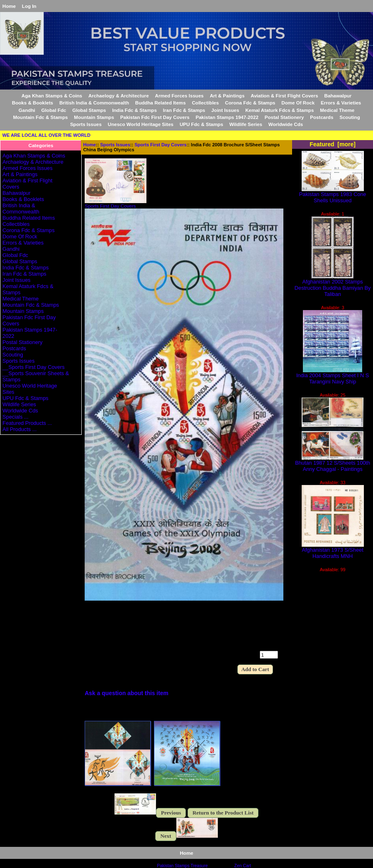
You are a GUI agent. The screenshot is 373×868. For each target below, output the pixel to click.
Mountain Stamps (94, 117)
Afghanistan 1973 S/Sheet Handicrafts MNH (333, 550)
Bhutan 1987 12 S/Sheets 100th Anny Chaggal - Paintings (333, 463)
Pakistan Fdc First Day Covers (155, 117)
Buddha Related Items (161, 103)
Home (9, 6)
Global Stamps (89, 110)
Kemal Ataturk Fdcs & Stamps (279, 110)
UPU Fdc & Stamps (201, 124)
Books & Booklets (33, 103)
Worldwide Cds (286, 124)
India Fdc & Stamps (134, 110)
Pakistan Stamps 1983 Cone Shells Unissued (333, 195)
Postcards (322, 117)
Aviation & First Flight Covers (284, 96)
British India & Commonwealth (94, 103)
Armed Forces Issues (179, 96)
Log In (29, 6)
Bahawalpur (338, 96)
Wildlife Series (246, 124)
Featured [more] (333, 144)
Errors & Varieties (341, 103)
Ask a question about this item (127, 693)
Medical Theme (337, 110)
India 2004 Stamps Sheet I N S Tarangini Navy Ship (333, 376)
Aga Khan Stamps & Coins (52, 96)
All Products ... (20, 429)
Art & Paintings (227, 96)
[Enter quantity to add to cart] (269, 655)
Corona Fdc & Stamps (250, 103)
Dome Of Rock (298, 103)
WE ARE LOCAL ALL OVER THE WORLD (46, 135)
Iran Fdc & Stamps (184, 110)
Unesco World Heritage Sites (141, 124)
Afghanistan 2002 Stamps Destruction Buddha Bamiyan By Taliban (333, 285)
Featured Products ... (27, 423)
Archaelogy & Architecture (119, 96)
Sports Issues (115, 145)
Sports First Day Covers (161, 145)
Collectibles (205, 103)
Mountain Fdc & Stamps (40, 117)
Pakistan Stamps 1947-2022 (227, 117)
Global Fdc (54, 110)
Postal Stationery (284, 117)
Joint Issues (225, 110)
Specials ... (15, 417)
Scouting (350, 117)
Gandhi (27, 110)
